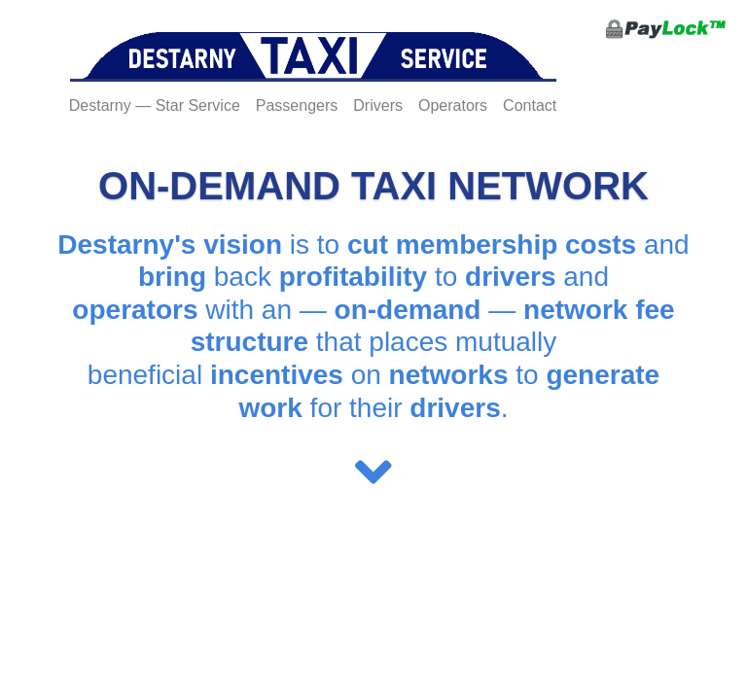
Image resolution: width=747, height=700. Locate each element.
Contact (530, 105)
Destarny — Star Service (155, 105)
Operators (453, 105)
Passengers (297, 105)
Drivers (378, 105)
